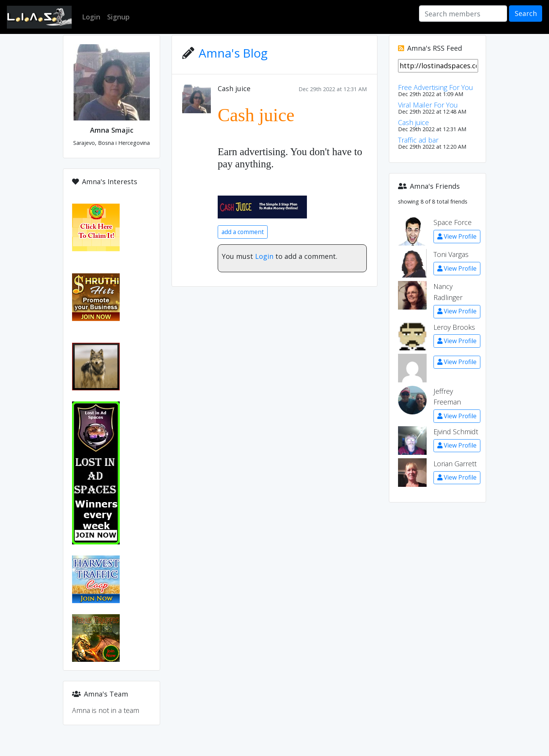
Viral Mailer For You (428, 105)
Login (264, 256)
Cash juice (234, 88)
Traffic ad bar (418, 140)
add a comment (243, 232)
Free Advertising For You (436, 87)
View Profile (457, 236)
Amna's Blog (233, 53)
